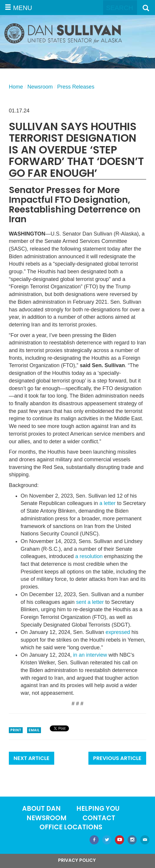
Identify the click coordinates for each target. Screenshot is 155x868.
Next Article (32, 758)
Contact (99, 818)
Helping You (98, 809)
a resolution (89, 556)
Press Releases (76, 87)
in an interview (90, 655)
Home (16, 87)
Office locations (71, 827)
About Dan (41, 809)
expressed (118, 632)
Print (16, 730)
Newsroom (40, 87)
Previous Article (117, 758)
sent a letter (90, 602)
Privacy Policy (77, 860)
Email (34, 730)
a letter (107, 503)
